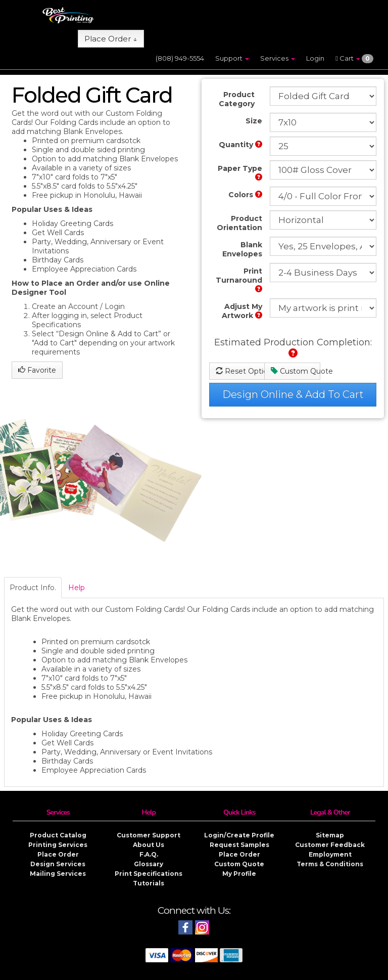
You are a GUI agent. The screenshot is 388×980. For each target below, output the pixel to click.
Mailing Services (58, 874)
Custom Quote (295, 371)
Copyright (231, 972)
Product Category (237, 99)
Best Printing (138, 972)
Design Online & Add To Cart (293, 394)
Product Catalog (58, 835)
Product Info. (33, 588)
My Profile (239, 874)
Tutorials (149, 883)
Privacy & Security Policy (290, 972)
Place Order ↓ (111, 39)
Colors (245, 195)
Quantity (240, 145)
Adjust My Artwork (242, 311)
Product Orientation (239, 223)
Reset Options (240, 371)
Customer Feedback (330, 845)
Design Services (58, 864)
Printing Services (58, 845)
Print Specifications (149, 874)
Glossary (149, 864)
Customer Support (149, 835)
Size (254, 121)
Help (77, 588)
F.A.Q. (149, 854)
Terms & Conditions (330, 864)
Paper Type (240, 172)
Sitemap (330, 835)
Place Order (58, 854)
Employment (330, 854)
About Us (149, 845)
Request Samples (239, 845)
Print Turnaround (239, 279)
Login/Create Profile (239, 835)
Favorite (37, 370)
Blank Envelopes (242, 249)
